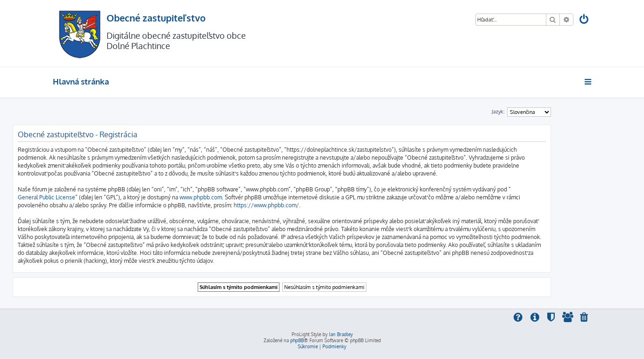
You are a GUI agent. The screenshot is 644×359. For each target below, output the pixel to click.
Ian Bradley (341, 334)
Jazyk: (498, 112)
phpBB (297, 340)
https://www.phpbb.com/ (266, 205)
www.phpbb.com (201, 197)
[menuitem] (585, 20)
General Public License (47, 197)
